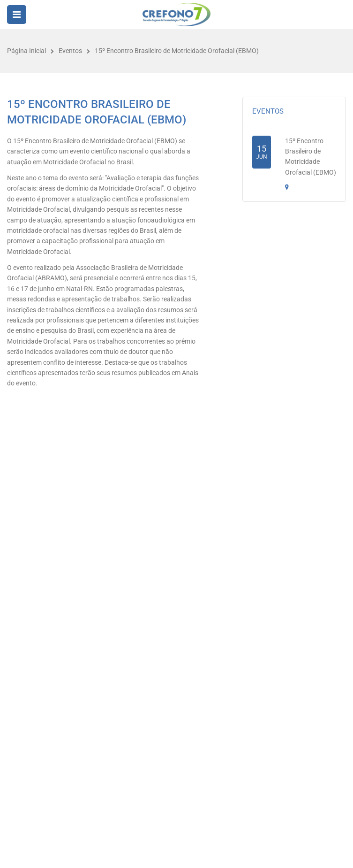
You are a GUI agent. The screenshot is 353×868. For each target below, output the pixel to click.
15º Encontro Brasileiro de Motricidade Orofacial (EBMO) (177, 51)
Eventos (70, 51)
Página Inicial (26, 51)
